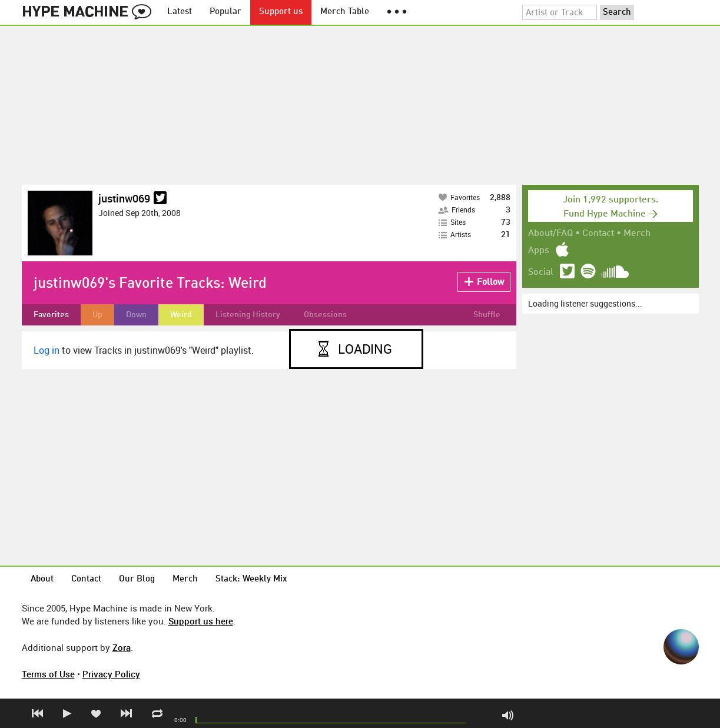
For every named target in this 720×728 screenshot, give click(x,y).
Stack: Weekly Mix (251, 579)
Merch (637, 234)
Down (136, 315)
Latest (180, 12)
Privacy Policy (111, 674)
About (42, 579)
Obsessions (325, 315)
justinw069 (124, 198)
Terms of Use (48, 674)
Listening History (248, 315)
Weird (181, 315)
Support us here (201, 621)
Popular (225, 12)
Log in (47, 350)
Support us (281, 12)
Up (97, 315)
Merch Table (345, 12)
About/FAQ (550, 234)
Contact (598, 234)
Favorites (51, 315)
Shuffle (487, 315)
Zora (122, 647)
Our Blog (137, 579)
